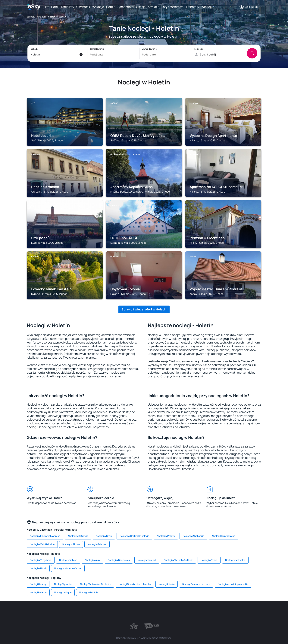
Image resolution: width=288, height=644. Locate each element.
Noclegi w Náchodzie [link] (193, 536)
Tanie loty (67, 7)
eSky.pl (30, 17)
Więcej (206, 7)
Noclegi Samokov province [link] (196, 584)
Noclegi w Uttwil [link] (38, 568)
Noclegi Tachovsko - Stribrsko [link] (95, 584)
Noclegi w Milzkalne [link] (235, 560)
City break (83, 7)
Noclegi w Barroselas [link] (119, 560)
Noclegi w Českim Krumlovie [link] (134, 536)
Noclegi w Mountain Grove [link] (68, 568)
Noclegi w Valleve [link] (68, 560)
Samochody (126, 7)
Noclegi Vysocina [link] (63, 584)
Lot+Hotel (52, 7)
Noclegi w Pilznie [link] (71, 544)
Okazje (141, 7)
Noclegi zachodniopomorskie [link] (233, 584)
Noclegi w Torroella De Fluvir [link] (178, 560)
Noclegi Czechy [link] (38, 584)
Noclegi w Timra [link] (209, 560)
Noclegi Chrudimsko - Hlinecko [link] (135, 584)
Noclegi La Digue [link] (63, 592)
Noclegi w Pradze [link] (166, 536)
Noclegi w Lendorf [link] (147, 560)
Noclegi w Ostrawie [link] (78, 536)
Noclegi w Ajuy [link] (92, 560)
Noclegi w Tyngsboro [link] (41, 560)
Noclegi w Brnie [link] (104, 536)
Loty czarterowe (172, 7)
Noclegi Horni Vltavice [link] (224, 536)
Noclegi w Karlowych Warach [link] (45, 536)
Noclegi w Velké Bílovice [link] (42, 544)
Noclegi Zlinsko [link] (167, 584)
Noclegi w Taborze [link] (97, 544)
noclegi (41, 17)
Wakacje (98, 7)
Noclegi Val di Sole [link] (89, 592)
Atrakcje (153, 7)
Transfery (192, 7)
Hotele (111, 7)
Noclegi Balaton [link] (38, 592)
